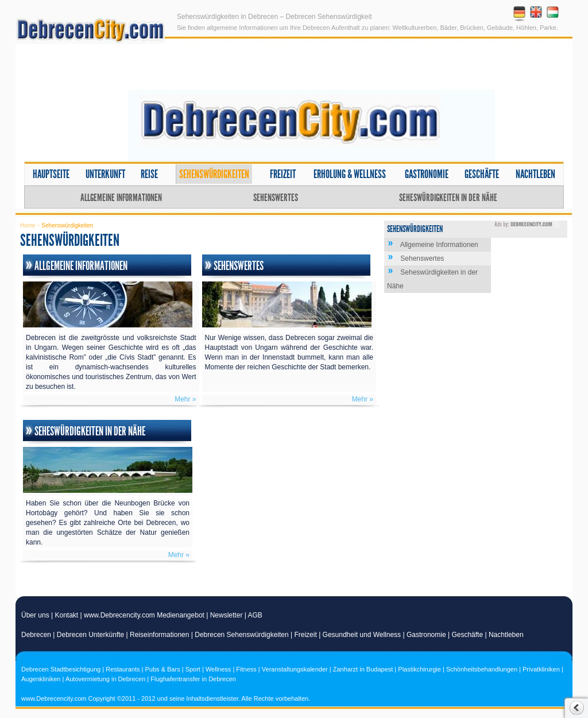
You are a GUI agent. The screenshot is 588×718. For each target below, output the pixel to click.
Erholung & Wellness (350, 174)
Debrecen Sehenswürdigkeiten (241, 635)
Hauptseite (51, 174)
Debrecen (36, 635)
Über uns (35, 615)
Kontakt (67, 615)
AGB (255, 615)
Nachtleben (535, 174)
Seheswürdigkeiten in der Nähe (448, 198)
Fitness (246, 669)
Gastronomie (427, 174)
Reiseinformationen (159, 635)
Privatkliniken (541, 669)
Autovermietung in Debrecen (105, 679)
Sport (193, 669)
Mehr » (185, 399)
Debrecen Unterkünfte (90, 635)
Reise (149, 174)
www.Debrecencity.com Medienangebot (144, 615)
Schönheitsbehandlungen (482, 669)
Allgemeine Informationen (121, 198)
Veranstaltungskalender (295, 669)
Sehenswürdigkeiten (214, 174)
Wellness (218, 669)
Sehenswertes (276, 198)
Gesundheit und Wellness (362, 635)
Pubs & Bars (163, 669)
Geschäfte (482, 174)
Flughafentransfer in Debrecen (193, 679)
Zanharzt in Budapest (363, 669)
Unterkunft (105, 174)
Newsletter (227, 615)
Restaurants (123, 669)
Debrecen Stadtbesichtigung (61, 669)
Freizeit (283, 174)
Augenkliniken (41, 679)
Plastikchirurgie (419, 669)
